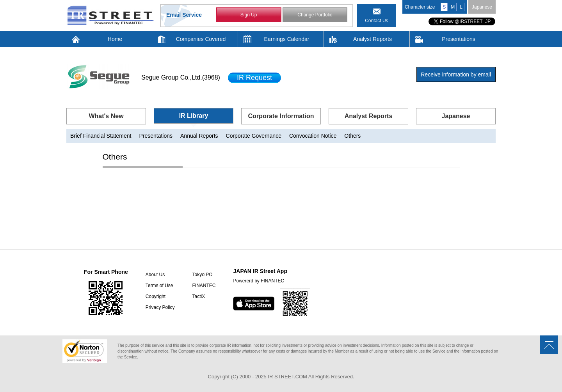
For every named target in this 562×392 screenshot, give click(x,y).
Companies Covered (201, 39)
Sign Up (249, 15)
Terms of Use (159, 286)
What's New (106, 116)
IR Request (254, 78)
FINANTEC (204, 286)
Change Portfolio (315, 15)
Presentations (459, 39)
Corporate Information (281, 116)
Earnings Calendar (287, 39)
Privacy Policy (160, 307)
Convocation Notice (313, 136)
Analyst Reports (373, 39)
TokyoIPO (202, 275)
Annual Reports (199, 136)
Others (352, 136)
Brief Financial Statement (101, 136)
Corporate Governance (254, 136)
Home (115, 39)
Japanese (482, 7)
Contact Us (376, 21)
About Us (155, 275)
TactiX (198, 296)
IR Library (194, 116)
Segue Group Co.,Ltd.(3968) (181, 77)
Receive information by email (456, 74)
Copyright (156, 296)
